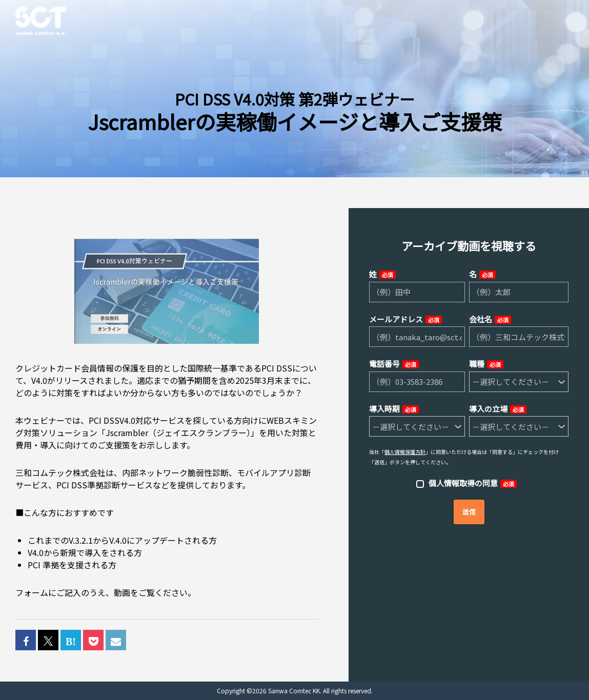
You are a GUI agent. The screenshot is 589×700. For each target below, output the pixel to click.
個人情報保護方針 (405, 452)
